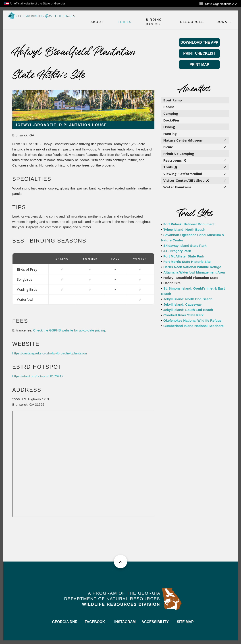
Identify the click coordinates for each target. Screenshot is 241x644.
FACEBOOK (95, 622)
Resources (192, 22)
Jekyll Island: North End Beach (188, 299)
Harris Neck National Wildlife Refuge (192, 267)
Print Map (199, 65)
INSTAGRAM (125, 622)
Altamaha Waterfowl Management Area (194, 272)
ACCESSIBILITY (155, 622)
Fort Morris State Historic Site (187, 262)
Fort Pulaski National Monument (189, 224)
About (97, 22)
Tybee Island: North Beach (184, 229)
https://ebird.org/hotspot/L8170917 (38, 376)
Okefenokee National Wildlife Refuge (192, 320)
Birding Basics (154, 22)
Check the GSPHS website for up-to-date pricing (69, 330)
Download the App (199, 42)
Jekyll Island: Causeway (183, 304)
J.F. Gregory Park (177, 251)
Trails (125, 22)
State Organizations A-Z (221, 4)
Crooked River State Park (183, 315)
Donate (224, 22)
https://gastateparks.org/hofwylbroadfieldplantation (50, 353)
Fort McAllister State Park (184, 256)
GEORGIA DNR (65, 622)
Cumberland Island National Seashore (193, 326)
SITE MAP (185, 622)
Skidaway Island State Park (185, 246)
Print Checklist (199, 53)
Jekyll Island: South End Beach (188, 310)
